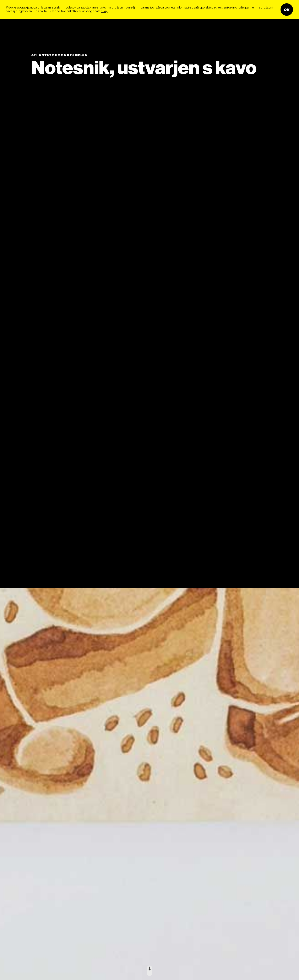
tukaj (104, 11)
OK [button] (287, 10)
